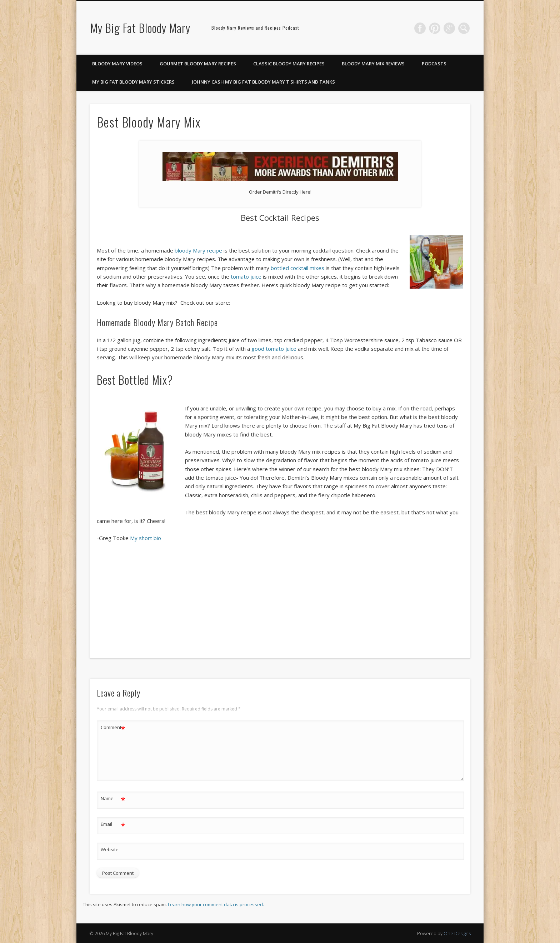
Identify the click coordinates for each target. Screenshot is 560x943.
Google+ (449, 28)
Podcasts (434, 64)
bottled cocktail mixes (297, 268)
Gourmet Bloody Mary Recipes (198, 64)
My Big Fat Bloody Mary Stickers (133, 82)
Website (110, 849)
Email (113, 824)
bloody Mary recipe (198, 250)
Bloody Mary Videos (117, 64)
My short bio (146, 538)
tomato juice (246, 276)
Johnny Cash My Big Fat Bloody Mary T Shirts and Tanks (263, 82)
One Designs (457, 933)
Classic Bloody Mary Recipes (289, 64)
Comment (113, 727)
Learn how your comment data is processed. (216, 904)
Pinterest (435, 28)
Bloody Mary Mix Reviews (373, 64)
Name (113, 799)
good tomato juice (274, 349)
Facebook (420, 28)
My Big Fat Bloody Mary (140, 28)
